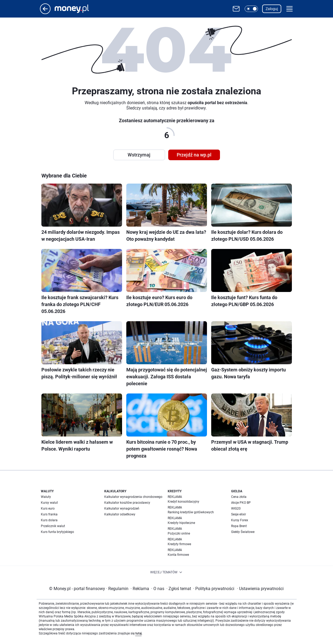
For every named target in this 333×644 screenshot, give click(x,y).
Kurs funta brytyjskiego (57, 532)
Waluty (46, 497)
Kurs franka (49, 514)
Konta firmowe (178, 555)
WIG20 (236, 509)
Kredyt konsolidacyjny (183, 502)
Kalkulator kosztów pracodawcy (127, 503)
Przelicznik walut (53, 526)
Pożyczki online (179, 533)
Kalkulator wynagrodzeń (122, 509)
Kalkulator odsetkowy (120, 514)
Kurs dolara (49, 520)
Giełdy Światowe (243, 532)
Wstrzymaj (139, 155)
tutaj (139, 633)
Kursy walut (49, 503)
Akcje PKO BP (241, 503)
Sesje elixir (239, 514)
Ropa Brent (239, 526)
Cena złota (239, 497)
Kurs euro (48, 509)
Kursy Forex (240, 520)
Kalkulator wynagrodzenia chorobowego (133, 497)
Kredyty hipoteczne (181, 523)
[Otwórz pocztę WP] (236, 9)
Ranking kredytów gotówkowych (191, 512)
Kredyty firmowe (179, 544)
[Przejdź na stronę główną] (45, 13)
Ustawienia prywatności (260, 589)
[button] (251, 9)
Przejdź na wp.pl (194, 155)
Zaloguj (272, 9)
